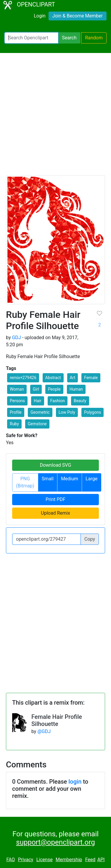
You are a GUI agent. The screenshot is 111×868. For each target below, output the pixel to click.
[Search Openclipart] (31, 38)
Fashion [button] (58, 401)
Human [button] (76, 389)
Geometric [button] (40, 412)
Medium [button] (70, 479)
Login (40, 16)
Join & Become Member (78, 16)
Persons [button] (17, 401)
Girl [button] (36, 389)
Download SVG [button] (56, 465)
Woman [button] (17, 389)
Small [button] (48, 479)
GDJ (16, 338)
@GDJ (44, 731)
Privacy (26, 860)
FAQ (11, 860)
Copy (90, 539)
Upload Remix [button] (55, 513)
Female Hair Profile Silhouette (57, 720)
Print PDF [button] (55, 499)
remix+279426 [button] (23, 378)
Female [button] (91, 378)
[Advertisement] (55, 117)
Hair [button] (38, 401)
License (45, 860)
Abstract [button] (53, 378)
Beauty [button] (80, 401)
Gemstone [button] (37, 424)
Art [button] (73, 378)
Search (69, 38)
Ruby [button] (14, 424)
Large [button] (91, 479)
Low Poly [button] (67, 412)
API (101, 860)
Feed (90, 860)
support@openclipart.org (55, 842)
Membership (69, 860)
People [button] (54, 389)
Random (94, 38)
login (75, 782)
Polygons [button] (92, 412)
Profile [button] (16, 412)
